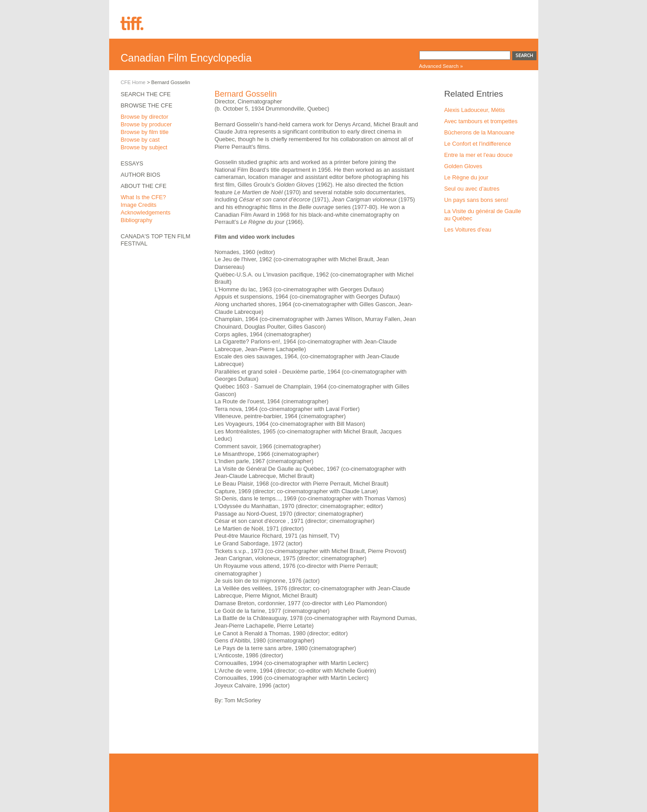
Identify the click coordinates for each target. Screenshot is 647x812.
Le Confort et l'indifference (478, 144)
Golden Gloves (463, 166)
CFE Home (133, 82)
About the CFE (144, 186)
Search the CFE (146, 94)
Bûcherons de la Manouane (480, 132)
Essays (132, 163)
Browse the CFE (147, 105)
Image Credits (139, 205)
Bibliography (137, 220)
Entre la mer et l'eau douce (479, 155)
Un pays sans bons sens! (476, 200)
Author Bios (141, 175)
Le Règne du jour (466, 177)
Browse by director (145, 117)
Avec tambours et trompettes (481, 121)
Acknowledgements (146, 212)
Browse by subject (144, 147)
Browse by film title (145, 132)
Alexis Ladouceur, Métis (475, 110)
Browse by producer (146, 124)
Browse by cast (140, 140)
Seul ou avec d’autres (472, 189)
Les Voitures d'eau (468, 230)
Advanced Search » (441, 66)
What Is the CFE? (144, 197)
